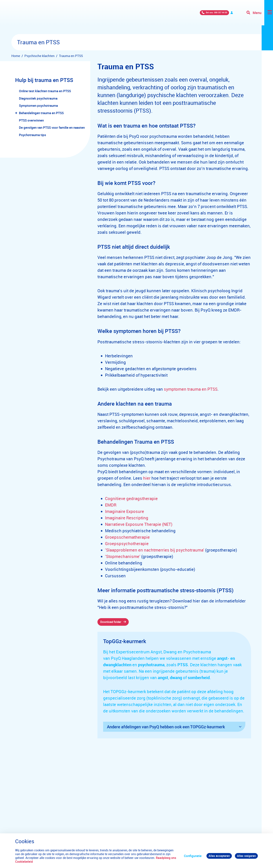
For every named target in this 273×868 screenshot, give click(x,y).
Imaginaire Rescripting (127, 518)
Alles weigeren (245, 856)
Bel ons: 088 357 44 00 (183, 17)
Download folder (113, 622)
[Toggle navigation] (258, 17)
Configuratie (188, 856)
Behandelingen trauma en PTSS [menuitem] (41, 113)
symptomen (175, 389)
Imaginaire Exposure (125, 511)
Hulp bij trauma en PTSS (45, 80)
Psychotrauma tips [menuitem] (33, 135)
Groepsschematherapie (127, 537)
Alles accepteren (216, 856)
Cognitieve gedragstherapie (131, 498)
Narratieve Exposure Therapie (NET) (139, 524)
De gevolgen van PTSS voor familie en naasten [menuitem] (52, 127)
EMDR (111, 505)
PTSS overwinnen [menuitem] (31, 120)
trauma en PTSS (202, 389)
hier (147, 478)
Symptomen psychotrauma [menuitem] (38, 106)
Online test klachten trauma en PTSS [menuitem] (45, 91)
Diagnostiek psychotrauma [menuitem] (38, 98)
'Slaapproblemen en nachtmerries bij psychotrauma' (155, 550)
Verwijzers (218, 17)
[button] (17, 113)
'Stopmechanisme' (123, 556)
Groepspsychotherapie (127, 543)
